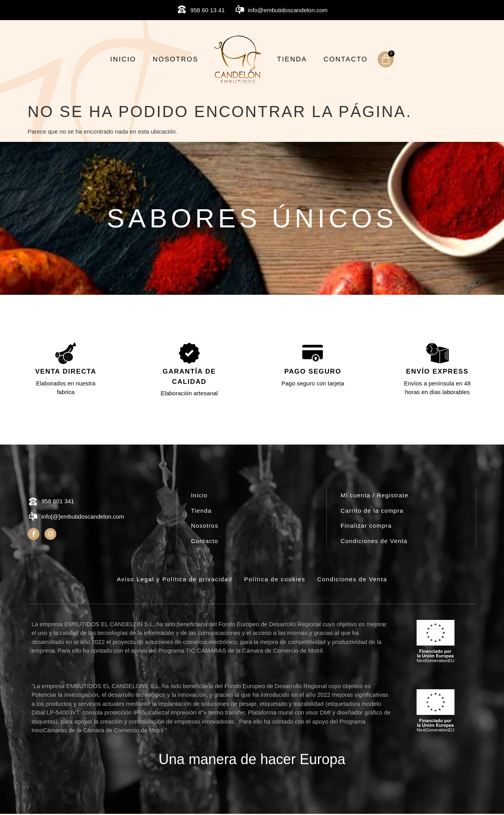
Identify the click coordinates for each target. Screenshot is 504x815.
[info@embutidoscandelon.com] (240, 10)
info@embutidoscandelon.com (288, 10)
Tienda (292, 59)
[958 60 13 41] (182, 10)
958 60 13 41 (208, 10)
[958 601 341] (33, 503)
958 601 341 (58, 502)
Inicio (123, 59)
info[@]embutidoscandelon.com (83, 518)
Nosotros (176, 59)
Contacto (346, 59)
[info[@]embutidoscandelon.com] (33, 518)
